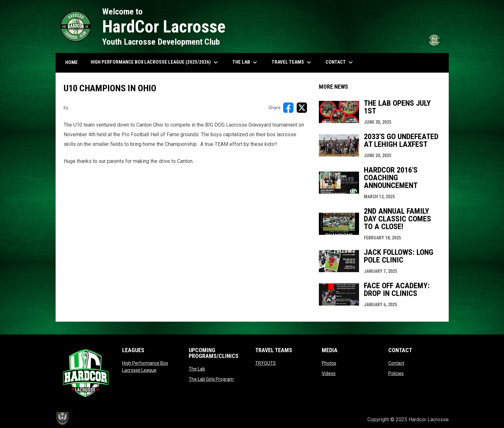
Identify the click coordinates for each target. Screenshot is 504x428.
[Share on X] (302, 108)
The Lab (197, 369)
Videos (329, 373)
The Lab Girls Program (211, 379)
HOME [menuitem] (72, 62)
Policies (396, 373)
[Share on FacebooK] (288, 108)
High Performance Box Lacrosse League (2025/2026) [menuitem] (155, 62)
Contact (396, 363)
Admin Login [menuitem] (341, 419)
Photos (329, 363)
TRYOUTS (265, 363)
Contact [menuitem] (340, 62)
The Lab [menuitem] (246, 62)
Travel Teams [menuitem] (292, 62)
